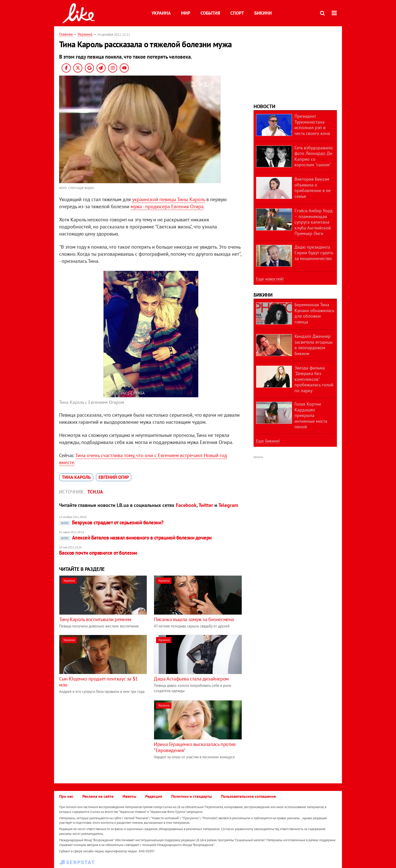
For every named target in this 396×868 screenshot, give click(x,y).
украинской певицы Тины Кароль (169, 199)
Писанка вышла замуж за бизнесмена (194, 619)
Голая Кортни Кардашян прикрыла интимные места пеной (311, 415)
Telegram (228, 505)
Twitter (206, 505)
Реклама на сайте (98, 796)
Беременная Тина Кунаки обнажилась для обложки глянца (314, 313)
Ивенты (129, 796)
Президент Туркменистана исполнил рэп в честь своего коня (312, 125)
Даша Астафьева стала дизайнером (191, 679)
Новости (264, 106)
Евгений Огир (114, 477)
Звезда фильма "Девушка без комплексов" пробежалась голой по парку (314, 379)
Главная (66, 34)
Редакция (154, 796)
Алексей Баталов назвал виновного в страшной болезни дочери (135, 538)
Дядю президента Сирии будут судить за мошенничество (314, 253)
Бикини (263, 13)
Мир (186, 13)
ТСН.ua (95, 492)
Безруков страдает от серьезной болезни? (111, 522)
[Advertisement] (102, 736)
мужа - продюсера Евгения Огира (167, 206)
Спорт (237, 13)
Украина (161, 13)
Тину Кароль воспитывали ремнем (95, 619)
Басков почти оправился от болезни (98, 553)
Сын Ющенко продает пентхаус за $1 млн (98, 682)
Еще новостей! (270, 279)
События (210, 13)
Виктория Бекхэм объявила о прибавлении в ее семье (313, 188)
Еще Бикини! (268, 441)
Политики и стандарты (192, 796)
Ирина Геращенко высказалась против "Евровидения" (195, 747)
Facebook (186, 505)
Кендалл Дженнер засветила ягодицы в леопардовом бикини (314, 345)
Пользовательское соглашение (248, 796)
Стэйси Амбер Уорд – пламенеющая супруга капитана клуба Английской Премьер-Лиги (314, 222)
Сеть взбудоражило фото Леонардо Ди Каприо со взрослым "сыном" (314, 156)
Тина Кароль (76, 477)
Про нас (66, 796)
